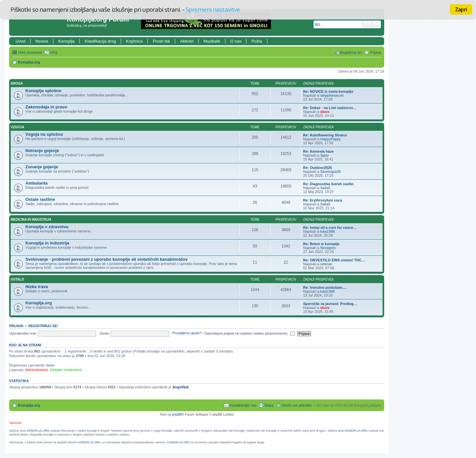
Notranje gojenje (42, 151)
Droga (17, 83)
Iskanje (367, 24)
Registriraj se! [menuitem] (351, 52)
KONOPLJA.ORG (38, 431)
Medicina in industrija (31, 220)
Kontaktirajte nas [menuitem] (243, 405)
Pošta (257, 41)
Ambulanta (36, 183)
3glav (325, 155)
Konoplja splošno (43, 91)
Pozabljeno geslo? (187, 333)
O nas (236, 41)
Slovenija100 (331, 172)
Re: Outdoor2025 (318, 168)
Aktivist (187, 41)
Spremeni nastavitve (213, 9)
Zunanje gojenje (42, 167)
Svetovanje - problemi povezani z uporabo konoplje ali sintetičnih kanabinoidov (106, 259)
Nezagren (328, 248)
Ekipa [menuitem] (269, 405)
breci (51, 365)
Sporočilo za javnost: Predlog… (330, 304)
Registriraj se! (43, 326)
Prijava (16, 326)
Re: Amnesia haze (318, 151)
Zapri (461, 9)
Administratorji (36, 370)
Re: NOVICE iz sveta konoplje (328, 91)
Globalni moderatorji (66, 370)
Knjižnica (134, 41)
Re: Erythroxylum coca (323, 200)
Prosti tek (161, 41)
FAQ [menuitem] (54, 52)
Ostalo (17, 279)
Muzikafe (212, 41)
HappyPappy (331, 139)
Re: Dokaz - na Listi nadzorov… (330, 108)
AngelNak (181, 387)
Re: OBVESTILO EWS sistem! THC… (334, 260)
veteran (326, 264)
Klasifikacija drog (100, 41)
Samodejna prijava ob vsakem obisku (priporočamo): (250, 333)
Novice (42, 41)
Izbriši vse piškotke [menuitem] (297, 405)
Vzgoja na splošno (44, 134)
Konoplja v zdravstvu (47, 227)
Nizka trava (37, 287)
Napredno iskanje (377, 24)
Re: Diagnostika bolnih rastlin (328, 184)
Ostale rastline (40, 199)
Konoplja (66, 41)
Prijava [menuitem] (375, 52)
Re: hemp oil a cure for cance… (330, 228)
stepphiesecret (332, 95)
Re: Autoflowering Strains (325, 135)
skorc (325, 112)
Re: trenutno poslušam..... (325, 287)
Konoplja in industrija (47, 243)
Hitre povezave (30, 52)
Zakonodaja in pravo (46, 107)
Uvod (21, 41)
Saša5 (325, 188)
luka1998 (328, 231)
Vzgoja (17, 127)
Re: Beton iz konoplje (321, 244)
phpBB (177, 415)
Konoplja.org (29, 62)
